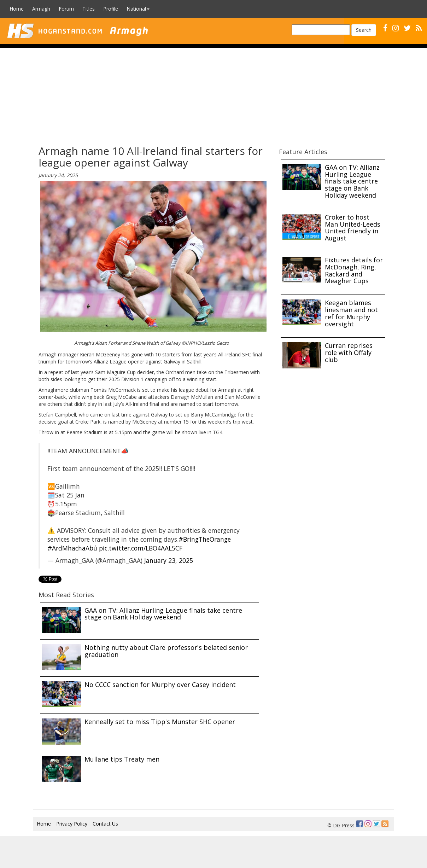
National (138, 9)
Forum (66, 9)
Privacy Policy (72, 824)
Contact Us (105, 824)
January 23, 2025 (169, 560)
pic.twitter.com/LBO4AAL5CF (141, 548)
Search (364, 30)
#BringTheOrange (205, 539)
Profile (111, 9)
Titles (89, 9)
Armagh (41, 9)
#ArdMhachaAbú (72, 548)
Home (17, 9)
